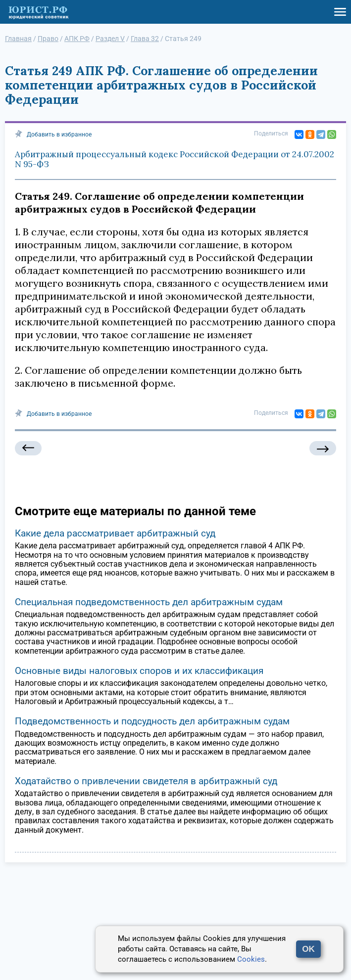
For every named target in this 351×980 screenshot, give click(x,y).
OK (308, 949)
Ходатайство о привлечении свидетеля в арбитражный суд (146, 781)
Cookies (251, 959)
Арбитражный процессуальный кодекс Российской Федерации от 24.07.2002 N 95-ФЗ (175, 159)
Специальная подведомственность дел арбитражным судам (149, 602)
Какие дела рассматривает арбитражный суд (115, 533)
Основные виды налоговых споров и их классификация (139, 671)
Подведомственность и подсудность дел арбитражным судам (152, 721)
